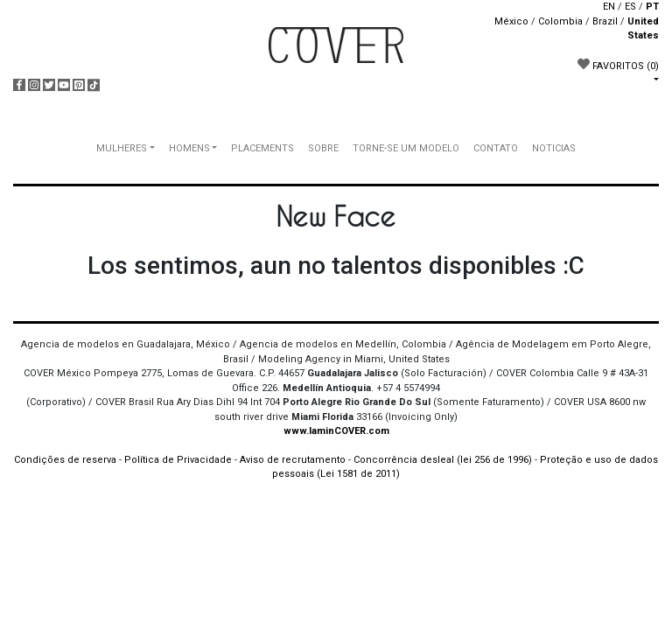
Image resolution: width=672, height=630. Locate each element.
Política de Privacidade (178, 460)
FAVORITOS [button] (618, 65)
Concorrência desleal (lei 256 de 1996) (443, 460)
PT (652, 7)
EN (609, 7)
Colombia (560, 21)
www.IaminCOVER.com (336, 431)
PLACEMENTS (262, 148)
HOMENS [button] (189, 148)
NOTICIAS (554, 148)
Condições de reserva (65, 460)
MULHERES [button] (122, 148)
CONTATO (496, 148)
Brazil (605, 21)
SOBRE (323, 148)
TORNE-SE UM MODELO (406, 148)
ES (630, 7)
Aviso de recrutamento (293, 460)
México (511, 21)
